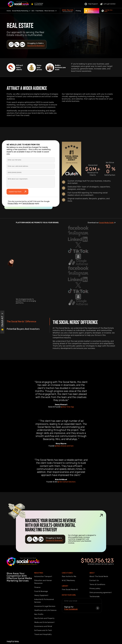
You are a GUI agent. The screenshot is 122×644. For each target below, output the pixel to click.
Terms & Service (28, 203)
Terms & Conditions (97, 584)
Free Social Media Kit (70, 590)
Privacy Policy (13, 203)
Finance (37, 587)
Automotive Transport (43, 576)
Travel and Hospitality (43, 634)
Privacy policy (95, 588)
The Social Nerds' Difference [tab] (21, 321)
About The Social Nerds (99, 576)
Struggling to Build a (36, 44)
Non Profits (39, 614)
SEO (33, 11)
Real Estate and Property (44, 618)
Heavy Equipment (41, 595)
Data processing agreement (101, 592)
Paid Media (39, 11)
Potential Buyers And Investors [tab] (23, 329)
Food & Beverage (41, 591)
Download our (101, 223)
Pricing (78, 11)
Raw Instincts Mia (69, 576)
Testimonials (95, 597)
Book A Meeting (90, 11)
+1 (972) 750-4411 (107, 11)
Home (9, 11)
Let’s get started (108, 4)
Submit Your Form (17, 192)
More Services (51, 11)
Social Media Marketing (21, 11)
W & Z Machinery (68, 580)
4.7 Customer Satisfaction (39, 4)
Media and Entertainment (44, 622)
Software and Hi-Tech (43, 630)
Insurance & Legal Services (45, 606)
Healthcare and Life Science (45, 610)
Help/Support (91, 4)
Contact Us (94, 580)
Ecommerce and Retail (43, 626)
